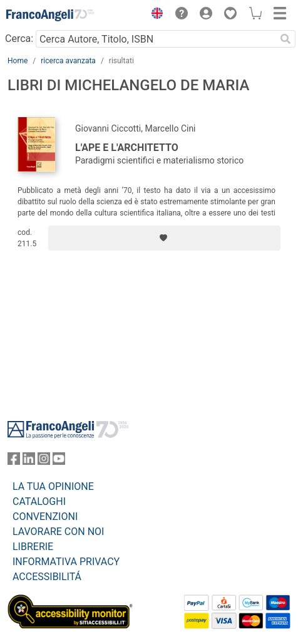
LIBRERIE (33, 547)
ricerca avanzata (68, 61)
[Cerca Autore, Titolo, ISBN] (156, 39)
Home (18, 61)
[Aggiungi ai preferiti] (164, 238)
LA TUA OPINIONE (53, 486)
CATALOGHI (39, 501)
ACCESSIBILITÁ (47, 577)
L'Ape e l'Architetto (127, 148)
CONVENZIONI (45, 517)
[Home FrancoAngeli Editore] (50, 15)
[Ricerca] (285, 39)
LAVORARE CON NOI (58, 532)
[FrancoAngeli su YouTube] (59, 461)
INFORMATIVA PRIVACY (66, 562)
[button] (154, 15)
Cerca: (19, 39)
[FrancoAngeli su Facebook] (14, 461)
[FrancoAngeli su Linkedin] (29, 461)
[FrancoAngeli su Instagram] (44, 461)
